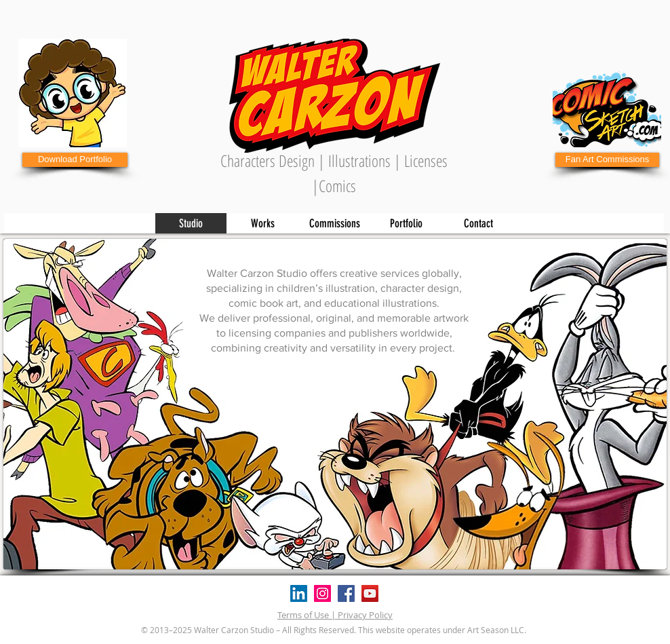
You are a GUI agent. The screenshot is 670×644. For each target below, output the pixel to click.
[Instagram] (322, 593)
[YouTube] (370, 593)
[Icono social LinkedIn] (299, 593)
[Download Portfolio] (75, 160)
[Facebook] (346, 593)
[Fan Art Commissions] (607, 160)
